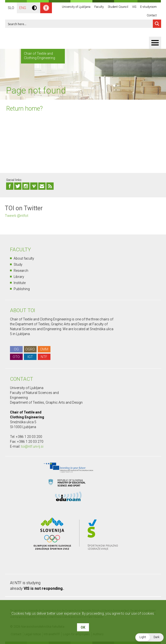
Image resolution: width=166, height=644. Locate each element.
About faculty (24, 258)
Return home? (24, 109)
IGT (30, 357)
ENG (23, 8)
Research (21, 271)
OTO (16, 357)
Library (19, 277)
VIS (134, 7)
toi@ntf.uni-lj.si (32, 446)
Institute (20, 283)
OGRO (30, 349)
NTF (44, 357)
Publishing (22, 289)
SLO (11, 8)
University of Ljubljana (76, 7)
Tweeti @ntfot (17, 216)
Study (18, 264)
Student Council (118, 7)
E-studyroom (148, 7)
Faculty (99, 7)
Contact (152, 15)
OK (83, 627)
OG (16, 349)
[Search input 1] (79, 24)
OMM (44, 349)
